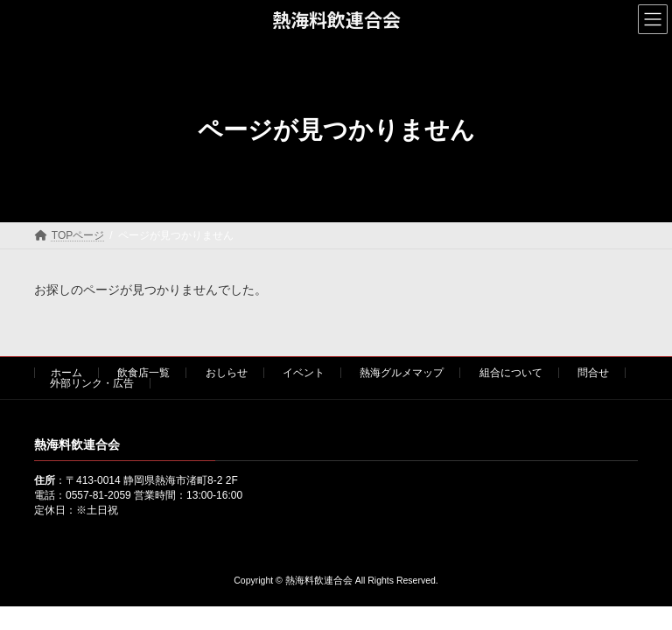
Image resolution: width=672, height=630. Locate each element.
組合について (511, 373)
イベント (304, 373)
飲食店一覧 (143, 373)
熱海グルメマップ (402, 373)
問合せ (593, 373)
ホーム (66, 373)
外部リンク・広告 (92, 383)
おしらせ (227, 373)
